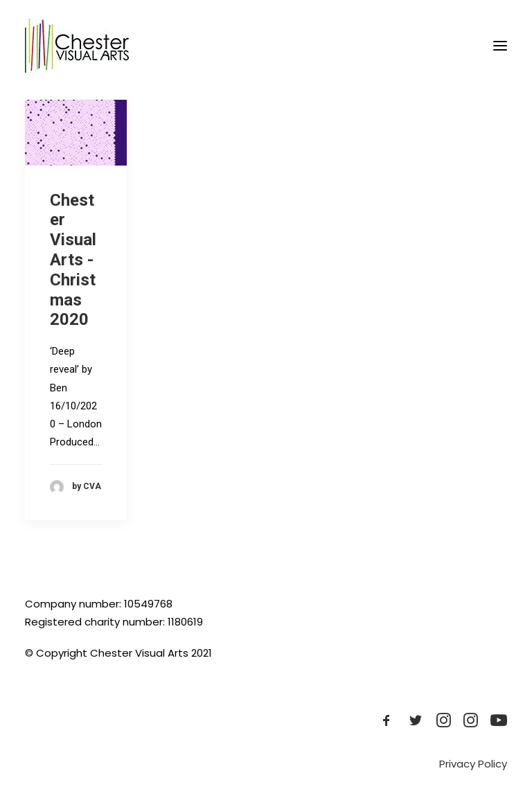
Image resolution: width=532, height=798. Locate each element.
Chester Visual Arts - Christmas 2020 (73, 260)
